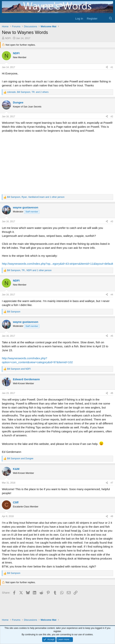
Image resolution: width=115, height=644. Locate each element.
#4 (112, 295)
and (19, 369)
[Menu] (5, 18)
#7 (112, 483)
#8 (112, 516)
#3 (112, 221)
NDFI (8, 38)
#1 (112, 67)
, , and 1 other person (36, 197)
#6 (112, 393)
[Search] (111, 18)
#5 (112, 336)
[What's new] (103, 18)
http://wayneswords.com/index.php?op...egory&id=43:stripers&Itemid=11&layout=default (57, 264)
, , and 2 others (28, 92)
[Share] (107, 67)
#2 (112, 117)
